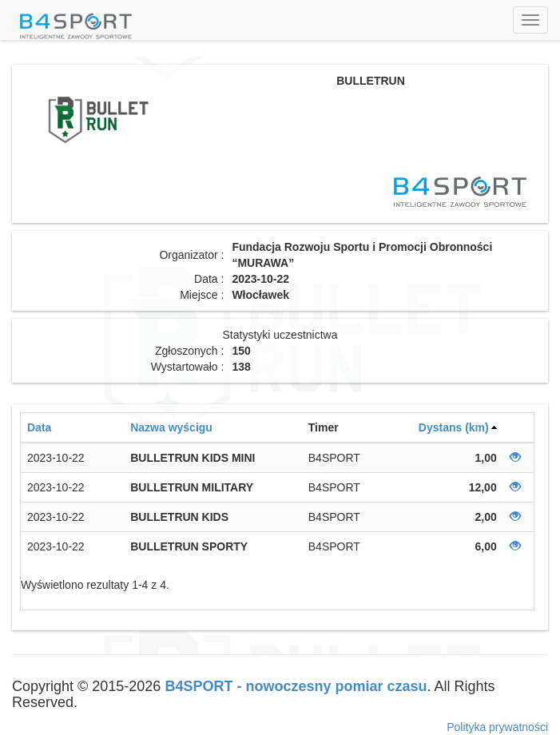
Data (39, 427)
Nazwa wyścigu (171, 427)
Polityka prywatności (497, 727)
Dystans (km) (454, 427)
